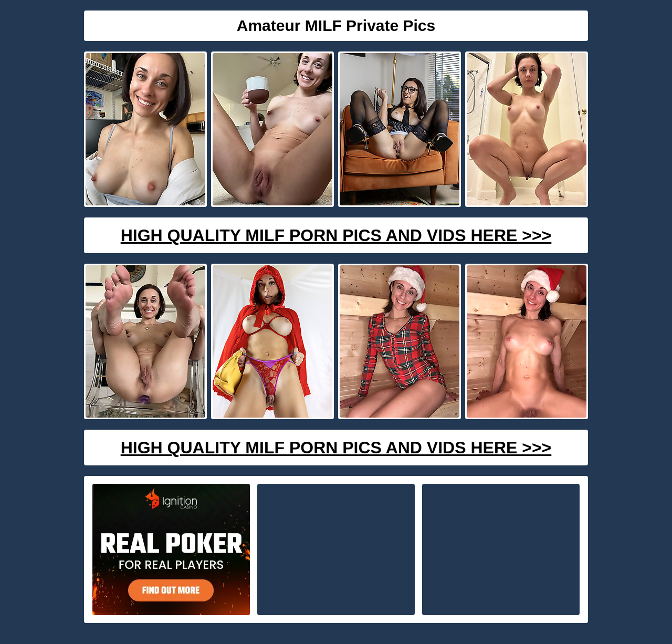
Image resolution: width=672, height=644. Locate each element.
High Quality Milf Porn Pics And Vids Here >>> (336, 235)
